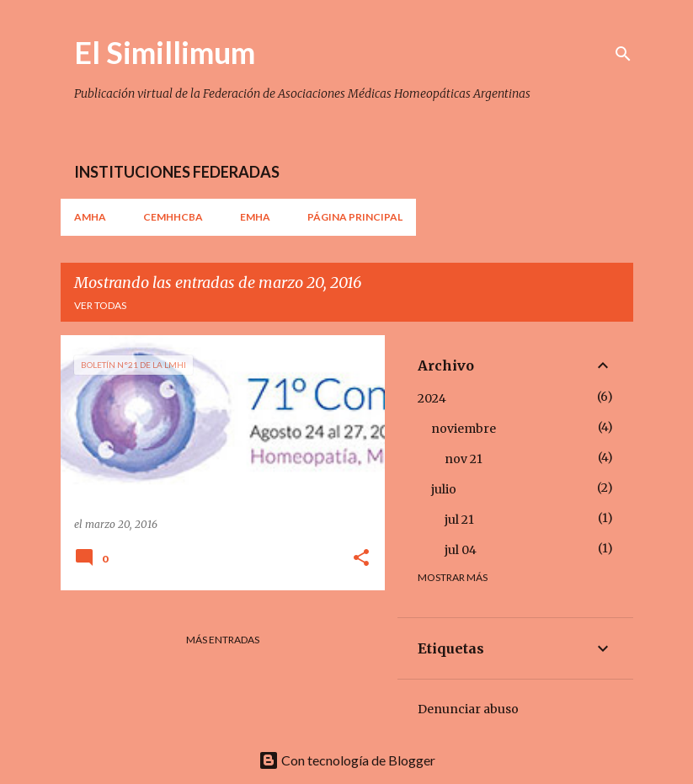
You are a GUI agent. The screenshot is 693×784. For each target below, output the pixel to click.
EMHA (255, 217)
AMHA (90, 217)
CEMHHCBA (173, 217)
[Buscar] (623, 54)
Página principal (355, 217)
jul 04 (461, 550)
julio (444, 489)
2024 (432, 398)
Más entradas (223, 640)
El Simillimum (165, 52)
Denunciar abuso (468, 709)
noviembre (464, 429)
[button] (361, 559)
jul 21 (459, 520)
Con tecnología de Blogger (347, 760)
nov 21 (464, 459)
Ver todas (100, 305)
